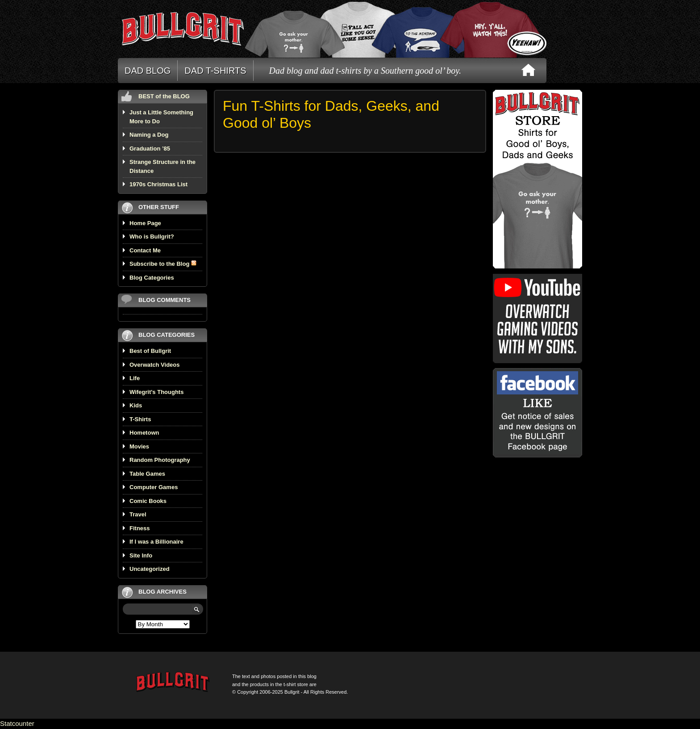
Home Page (145, 223)
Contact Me (145, 250)
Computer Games (154, 487)
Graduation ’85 (150, 149)
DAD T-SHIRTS (215, 71)
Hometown (144, 433)
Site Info (141, 555)
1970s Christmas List (158, 184)
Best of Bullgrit (150, 351)
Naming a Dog (149, 135)
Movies (139, 446)
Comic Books (148, 501)
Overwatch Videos (154, 365)
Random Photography (160, 460)
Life (135, 378)
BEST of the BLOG (164, 96)
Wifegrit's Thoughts (156, 392)
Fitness (140, 528)
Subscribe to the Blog (163, 264)
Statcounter (17, 723)
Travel (138, 514)
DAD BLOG (148, 71)
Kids (136, 405)
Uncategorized (150, 569)
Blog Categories (152, 278)
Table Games (147, 474)
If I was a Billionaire (156, 542)
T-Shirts (140, 419)
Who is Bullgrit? (152, 237)
